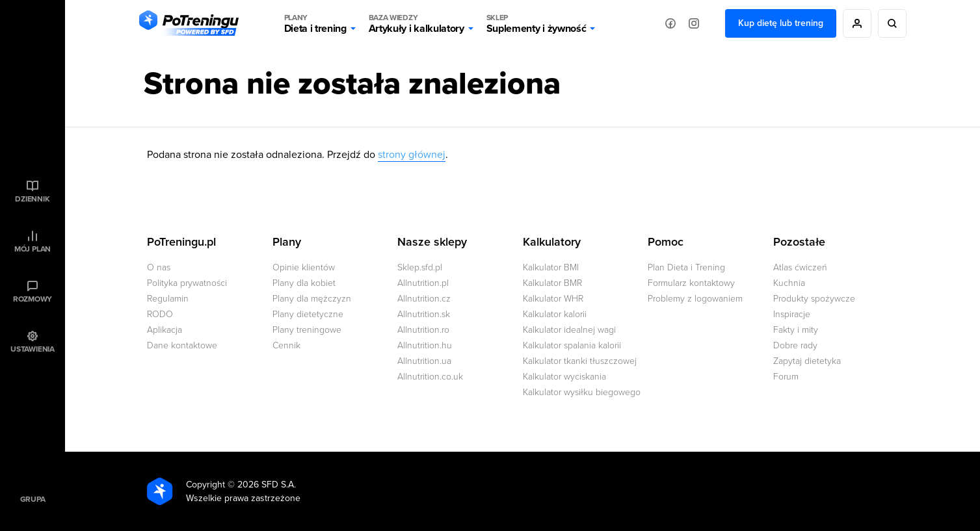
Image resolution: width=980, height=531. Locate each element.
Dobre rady (795, 345)
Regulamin (168, 299)
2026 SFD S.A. (267, 485)
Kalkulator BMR (552, 283)
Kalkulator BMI (551, 267)
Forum (786, 377)
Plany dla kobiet (304, 283)
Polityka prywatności (187, 283)
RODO (160, 314)
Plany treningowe (307, 330)
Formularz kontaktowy (691, 283)
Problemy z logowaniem (695, 299)
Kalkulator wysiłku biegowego (582, 392)
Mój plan (33, 249)
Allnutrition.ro (423, 330)
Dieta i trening (315, 23)
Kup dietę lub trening (781, 23)
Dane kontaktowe (182, 345)
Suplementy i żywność (536, 23)
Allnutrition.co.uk (430, 377)
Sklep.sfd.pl (420, 267)
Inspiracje (792, 314)
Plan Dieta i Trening (686, 267)
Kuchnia (789, 283)
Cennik (286, 345)
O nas (159, 267)
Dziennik (32, 199)
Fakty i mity (796, 330)
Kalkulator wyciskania (564, 377)
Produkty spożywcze (814, 299)
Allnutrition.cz (424, 299)
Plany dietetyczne (308, 314)
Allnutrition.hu (425, 345)
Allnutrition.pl (423, 283)
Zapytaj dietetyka (807, 361)
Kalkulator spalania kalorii (572, 345)
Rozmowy (33, 299)
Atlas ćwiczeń (800, 267)
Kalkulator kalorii (555, 314)
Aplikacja (165, 330)
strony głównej (412, 155)
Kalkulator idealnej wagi (569, 330)
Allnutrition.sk (424, 314)
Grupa (33, 499)
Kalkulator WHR (553, 299)
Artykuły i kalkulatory (417, 23)
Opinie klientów (304, 267)
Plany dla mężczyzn (312, 299)
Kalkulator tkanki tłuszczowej (580, 361)
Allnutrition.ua (424, 361)
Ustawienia (33, 349)
